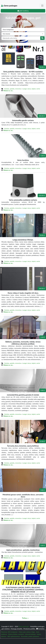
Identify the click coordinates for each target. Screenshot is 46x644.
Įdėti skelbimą (23, 11)
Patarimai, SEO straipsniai (9, 632)
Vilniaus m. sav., (8, 91)
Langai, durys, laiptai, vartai (31, 89)
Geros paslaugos (9, 6)
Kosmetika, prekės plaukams (30, 636)
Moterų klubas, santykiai (16, 634)
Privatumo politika (29, 629)
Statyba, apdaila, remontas (13, 89)
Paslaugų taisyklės (17, 629)
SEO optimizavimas (14, 636)
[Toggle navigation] (42, 6)
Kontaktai (40, 629)
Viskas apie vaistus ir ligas (27, 632)
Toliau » (25, 618)
